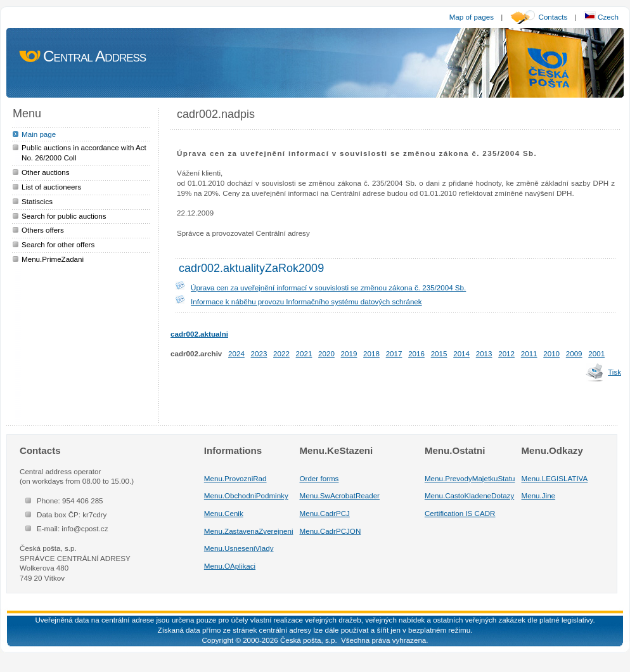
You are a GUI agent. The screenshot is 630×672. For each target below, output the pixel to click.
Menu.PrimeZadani (53, 259)
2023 (259, 353)
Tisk (614, 372)
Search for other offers (58, 244)
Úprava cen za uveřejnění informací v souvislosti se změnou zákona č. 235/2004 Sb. (328, 288)
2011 (529, 353)
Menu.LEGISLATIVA (555, 478)
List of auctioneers (51, 187)
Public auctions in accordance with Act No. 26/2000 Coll (84, 152)
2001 (596, 353)
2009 (574, 353)
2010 (551, 353)
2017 (394, 353)
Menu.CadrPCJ (325, 513)
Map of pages (472, 17)
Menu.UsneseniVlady (239, 548)
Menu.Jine (539, 495)
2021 (304, 353)
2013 (484, 353)
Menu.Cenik (224, 513)
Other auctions (46, 172)
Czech (601, 17)
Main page (39, 134)
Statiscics (37, 201)
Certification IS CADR (460, 513)
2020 (326, 353)
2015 (439, 353)
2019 (349, 353)
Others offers (43, 230)
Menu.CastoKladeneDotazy (469, 495)
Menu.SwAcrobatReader (340, 495)
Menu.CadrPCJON (331, 531)
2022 (281, 353)
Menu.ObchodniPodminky (246, 495)
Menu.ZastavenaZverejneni (249, 531)
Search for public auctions (64, 216)
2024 (236, 353)
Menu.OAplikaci (230, 566)
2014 (461, 353)
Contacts (553, 17)
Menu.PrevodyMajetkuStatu (470, 478)
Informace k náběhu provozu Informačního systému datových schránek (306, 301)
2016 (416, 353)
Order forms (319, 478)
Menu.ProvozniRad (235, 478)
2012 (506, 353)
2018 (371, 353)
